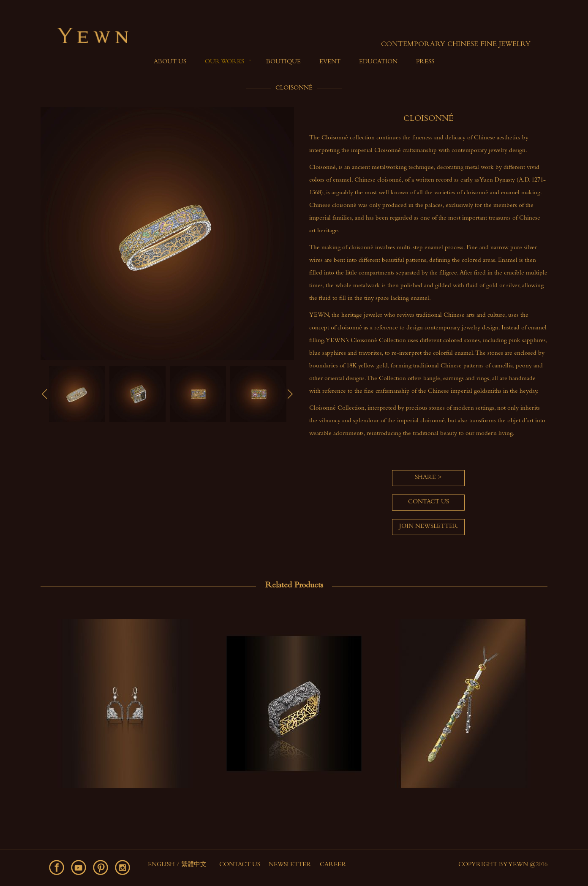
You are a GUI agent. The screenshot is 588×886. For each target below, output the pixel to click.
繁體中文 (194, 865)
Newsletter (290, 865)
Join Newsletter (429, 527)
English (162, 865)
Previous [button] (44, 394)
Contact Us (240, 865)
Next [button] (290, 394)
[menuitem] (170, 63)
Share (425, 478)
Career (333, 865)
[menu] (294, 63)
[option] (77, 394)
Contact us (429, 502)
